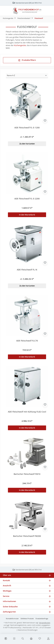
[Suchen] (23, 639)
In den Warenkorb (27, 215)
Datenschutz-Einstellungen (28, 630)
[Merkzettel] (40, 639)
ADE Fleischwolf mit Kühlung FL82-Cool (27, 412)
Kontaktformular (12, 618)
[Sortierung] (27, 76)
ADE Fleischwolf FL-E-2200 (27, 199)
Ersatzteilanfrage (42, 618)
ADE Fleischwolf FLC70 (27, 341)
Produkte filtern (27, 60)
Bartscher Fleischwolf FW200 (27, 536)
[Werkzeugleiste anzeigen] (6, 638)
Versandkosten (45, 623)
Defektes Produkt (27, 618)
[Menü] (14, 639)
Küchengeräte (20, 45)
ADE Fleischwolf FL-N (27, 270)
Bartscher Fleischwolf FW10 (27, 474)
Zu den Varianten (27, 144)
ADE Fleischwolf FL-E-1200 (27, 128)
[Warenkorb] (31, 639)
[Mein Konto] (48, 639)
